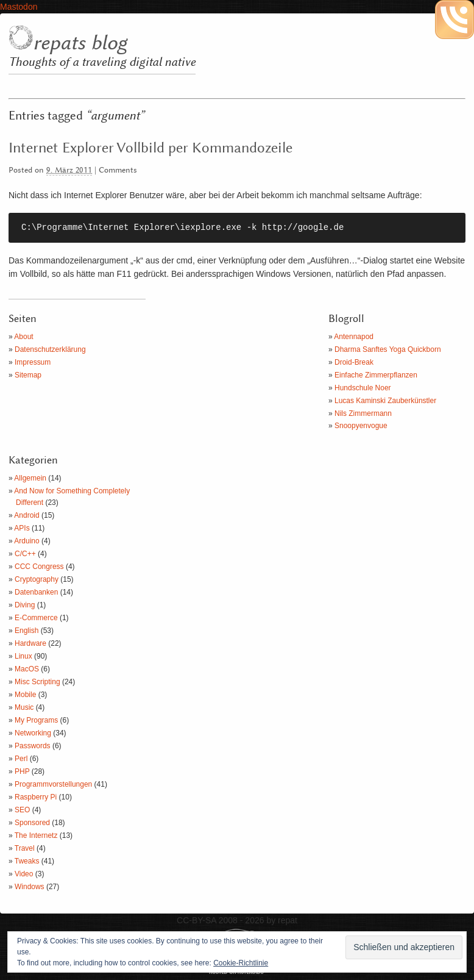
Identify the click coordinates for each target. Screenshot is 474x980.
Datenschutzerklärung (50, 349)
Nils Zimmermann (363, 413)
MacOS (27, 669)
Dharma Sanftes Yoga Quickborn (388, 349)
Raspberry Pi (36, 797)
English (27, 631)
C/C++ (25, 554)
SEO (22, 810)
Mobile (25, 695)
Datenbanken (36, 592)
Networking (33, 733)
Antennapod (354, 337)
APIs (22, 528)
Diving (25, 605)
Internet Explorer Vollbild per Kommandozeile (150, 148)
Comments (118, 170)
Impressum (33, 362)
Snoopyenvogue (361, 426)
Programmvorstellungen (53, 784)
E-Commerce (36, 618)
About (23, 337)
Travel (25, 848)
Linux (23, 656)
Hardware (30, 643)
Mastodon (19, 7)
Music (24, 707)
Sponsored (32, 823)
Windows (30, 887)
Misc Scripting (37, 682)
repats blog (80, 43)
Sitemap (28, 375)
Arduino (27, 541)
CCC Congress (39, 567)
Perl (21, 759)
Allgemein (30, 478)
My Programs (36, 720)
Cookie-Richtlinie (241, 963)
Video (24, 874)
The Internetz (36, 835)
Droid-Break (354, 362)
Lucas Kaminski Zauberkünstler (385, 401)
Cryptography (37, 579)
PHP (22, 771)
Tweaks (27, 861)
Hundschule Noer (363, 388)
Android (27, 515)
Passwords (33, 746)
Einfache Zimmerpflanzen (376, 375)
